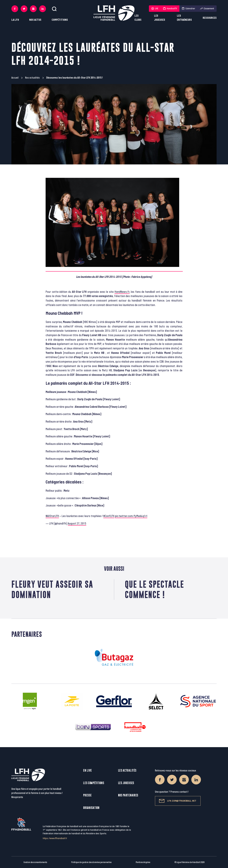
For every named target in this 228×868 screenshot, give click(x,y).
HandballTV (170, 9)
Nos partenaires (128, 795)
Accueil (15, 78)
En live (88, 770)
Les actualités (127, 770)
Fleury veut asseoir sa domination (52, 589)
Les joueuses (160, 18)
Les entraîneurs (184, 18)
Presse (87, 795)
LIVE (155, 9)
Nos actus (35, 20)
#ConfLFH (109, 516)
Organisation (91, 808)
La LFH (15, 20)
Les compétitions (94, 783)
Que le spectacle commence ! (154, 589)
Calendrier (188, 9)
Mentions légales (143, 862)
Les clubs (138, 18)
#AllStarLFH (52, 516)
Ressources (210, 18)
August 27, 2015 (77, 524)
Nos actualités (32, 78)
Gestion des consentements (35, 862)
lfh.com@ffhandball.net (178, 801)
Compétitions (60, 20)
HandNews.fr (122, 292)
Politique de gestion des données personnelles (91, 862)
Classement (207, 9)
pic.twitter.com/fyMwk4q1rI (131, 516)
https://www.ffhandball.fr (55, 838)
